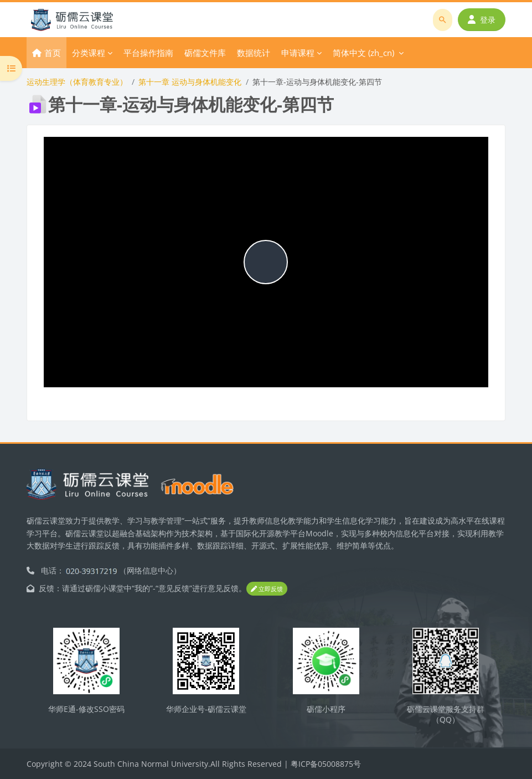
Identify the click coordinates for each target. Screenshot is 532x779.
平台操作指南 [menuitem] (148, 53)
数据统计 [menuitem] (254, 53)
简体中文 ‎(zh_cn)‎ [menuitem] (363, 53)
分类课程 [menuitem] (89, 53)
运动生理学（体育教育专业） (77, 82)
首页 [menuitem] (53, 53)
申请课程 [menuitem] (298, 53)
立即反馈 (267, 589)
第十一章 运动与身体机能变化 (190, 82)
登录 (482, 20)
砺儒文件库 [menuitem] (205, 53)
